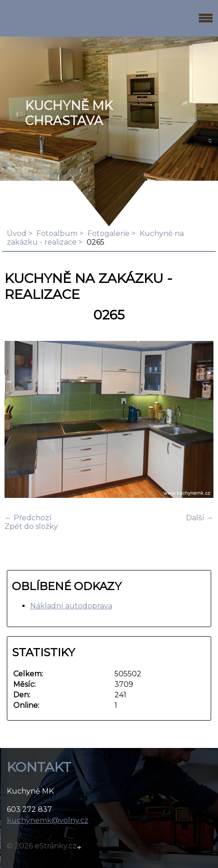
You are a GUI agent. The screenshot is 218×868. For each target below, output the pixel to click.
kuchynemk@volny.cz (48, 820)
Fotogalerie (109, 233)
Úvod (17, 233)
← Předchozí (28, 518)
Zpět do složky (31, 526)
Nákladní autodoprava (71, 606)
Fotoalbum (57, 233)
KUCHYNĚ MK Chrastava (69, 113)
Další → (200, 518)
